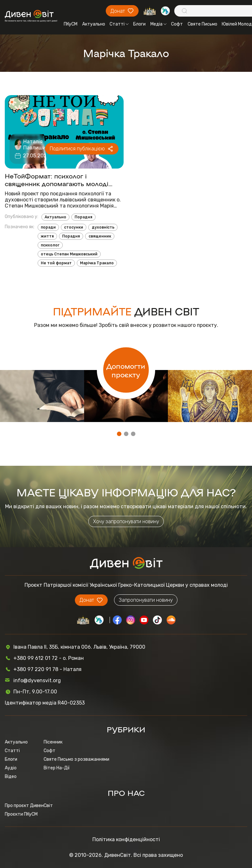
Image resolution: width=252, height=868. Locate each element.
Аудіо (11, 768)
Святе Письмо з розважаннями (76, 759)
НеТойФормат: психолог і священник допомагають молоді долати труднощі (57, 179)
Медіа (158, 24)
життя (47, 236)
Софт (177, 24)
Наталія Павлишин (36, 145)
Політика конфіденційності (126, 839)
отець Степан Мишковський (69, 254)
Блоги (139, 24)
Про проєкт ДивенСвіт (29, 806)
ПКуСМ (71, 24)
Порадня (83, 217)
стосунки (74, 227)
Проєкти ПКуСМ (21, 814)
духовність (103, 227)
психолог (50, 245)
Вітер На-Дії (57, 768)
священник (100, 236)
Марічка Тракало (97, 263)
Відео (11, 777)
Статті (119, 24)
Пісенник (53, 742)
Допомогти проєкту (126, 370)
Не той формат (56, 263)
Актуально (94, 24)
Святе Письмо (202, 24)
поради (48, 227)
